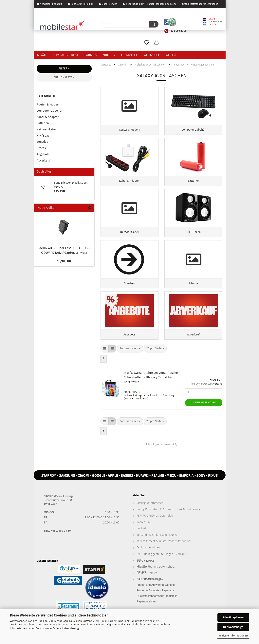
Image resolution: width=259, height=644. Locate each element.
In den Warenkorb (204, 409)
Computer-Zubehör (50, 111)
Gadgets (91, 55)
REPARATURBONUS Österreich (155, 522)
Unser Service (108, 4)
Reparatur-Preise (66, 55)
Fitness (41, 148)
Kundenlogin (67, 12)
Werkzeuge (152, 55)
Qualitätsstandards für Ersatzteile (157, 602)
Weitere (171, 55)
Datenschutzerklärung (66, 628)
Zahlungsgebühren (148, 554)
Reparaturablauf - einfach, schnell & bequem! (150, 4)
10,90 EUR (64, 261)
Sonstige (42, 142)
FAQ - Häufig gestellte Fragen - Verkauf (161, 560)
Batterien (43, 123)
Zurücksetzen (64, 77)
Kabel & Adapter (48, 117)
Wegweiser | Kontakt (49, 4)
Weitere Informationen (233, 636)
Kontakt (141, 535)
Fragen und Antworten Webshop (156, 591)
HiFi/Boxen (44, 136)
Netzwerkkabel (46, 129)
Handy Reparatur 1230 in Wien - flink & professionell (169, 516)
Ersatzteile (129, 55)
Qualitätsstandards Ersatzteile (200, 4)
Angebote (43, 154)
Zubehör (109, 55)
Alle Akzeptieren (233, 617)
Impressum (144, 528)
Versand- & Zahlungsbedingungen (158, 541)
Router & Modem (48, 104)
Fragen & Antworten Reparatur (155, 597)
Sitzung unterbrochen (150, 509)
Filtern (64, 69)
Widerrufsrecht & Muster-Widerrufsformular (164, 548)
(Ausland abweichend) (136, 405)
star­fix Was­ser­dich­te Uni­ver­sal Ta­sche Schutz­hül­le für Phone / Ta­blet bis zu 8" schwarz (151, 384)
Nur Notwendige (233, 627)
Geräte (42, 55)
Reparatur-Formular (80, 4)
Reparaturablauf (146, 608)
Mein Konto (144, 573)
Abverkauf (43, 161)
